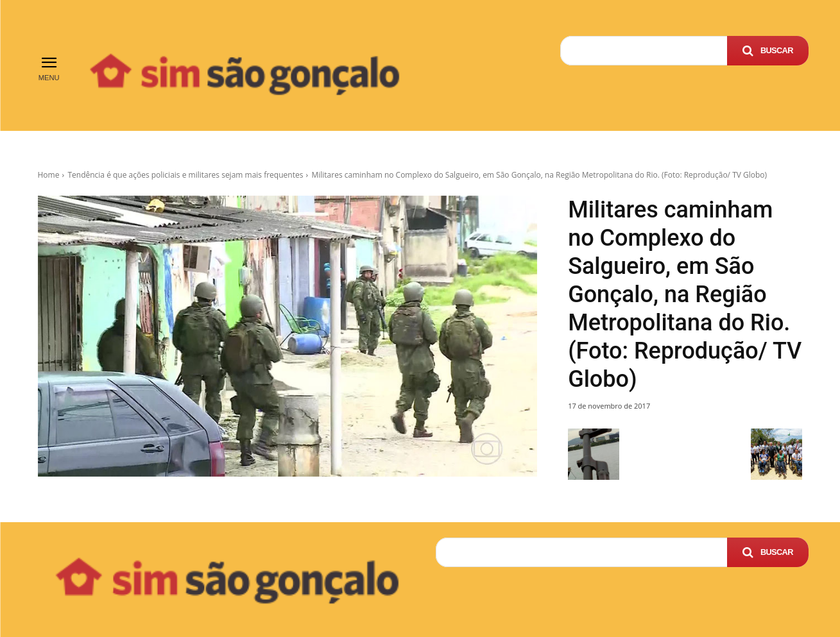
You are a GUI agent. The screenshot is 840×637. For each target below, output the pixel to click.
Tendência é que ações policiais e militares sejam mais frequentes (185, 175)
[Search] (768, 51)
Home (49, 175)
